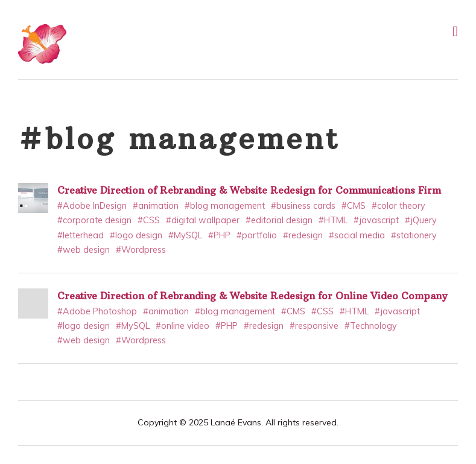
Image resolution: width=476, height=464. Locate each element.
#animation (156, 206)
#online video (182, 326)
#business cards (303, 206)
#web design (84, 250)
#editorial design (279, 220)
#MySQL (185, 235)
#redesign (303, 235)
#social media (357, 235)
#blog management (225, 206)
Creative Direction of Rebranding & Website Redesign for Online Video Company (252, 296)
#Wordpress (141, 250)
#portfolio (257, 235)
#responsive (314, 326)
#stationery (414, 235)
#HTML (333, 220)
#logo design (136, 235)
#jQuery (421, 220)
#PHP (219, 235)
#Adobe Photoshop (97, 311)
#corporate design (94, 220)
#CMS (354, 206)
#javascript (376, 220)
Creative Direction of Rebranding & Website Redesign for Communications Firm (249, 190)
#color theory (398, 206)
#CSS (149, 220)
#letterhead (81, 235)
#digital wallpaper (203, 220)
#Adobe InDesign (92, 206)
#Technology (371, 326)
